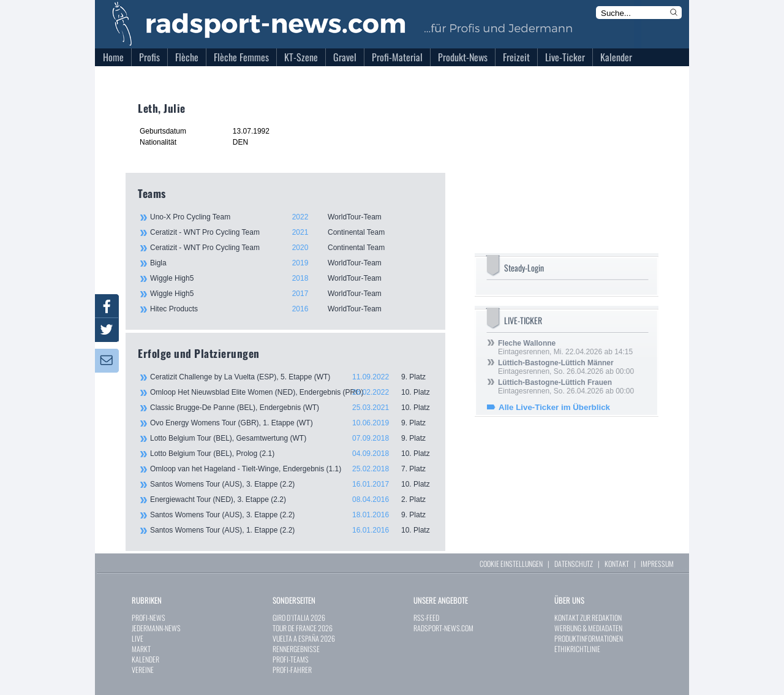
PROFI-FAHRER (292, 670)
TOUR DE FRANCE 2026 (303, 628)
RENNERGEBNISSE (296, 649)
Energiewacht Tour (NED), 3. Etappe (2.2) (292, 499)
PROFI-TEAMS (291, 659)
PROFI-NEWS (149, 617)
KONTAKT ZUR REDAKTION (588, 617)
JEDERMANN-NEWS (156, 628)
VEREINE (143, 670)
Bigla (291, 263)
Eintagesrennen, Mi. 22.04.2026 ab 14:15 (565, 347)
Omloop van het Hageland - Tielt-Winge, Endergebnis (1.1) (292, 469)
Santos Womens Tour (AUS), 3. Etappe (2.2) (292, 484)
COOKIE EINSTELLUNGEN (511, 564)
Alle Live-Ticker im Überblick (554, 407)
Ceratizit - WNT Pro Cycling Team (291, 232)
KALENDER (145, 659)
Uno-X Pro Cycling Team (291, 217)
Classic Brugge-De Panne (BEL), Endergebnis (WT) (292, 408)
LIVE (138, 638)
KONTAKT (617, 564)
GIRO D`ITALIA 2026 (299, 617)
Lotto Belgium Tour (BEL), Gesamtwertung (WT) (292, 438)
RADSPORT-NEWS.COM (443, 628)
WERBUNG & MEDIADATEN (588, 628)
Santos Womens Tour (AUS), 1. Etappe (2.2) (292, 530)
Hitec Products (291, 309)
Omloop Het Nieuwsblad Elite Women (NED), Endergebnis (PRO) (292, 392)
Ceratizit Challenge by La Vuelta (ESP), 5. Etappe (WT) (292, 377)
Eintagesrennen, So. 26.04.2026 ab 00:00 (566, 367)
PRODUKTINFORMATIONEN (589, 638)
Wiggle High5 (291, 278)
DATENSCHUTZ (574, 564)
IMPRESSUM (657, 564)
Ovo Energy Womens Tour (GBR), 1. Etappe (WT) (292, 423)
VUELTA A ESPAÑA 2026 (304, 638)
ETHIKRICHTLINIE (577, 649)
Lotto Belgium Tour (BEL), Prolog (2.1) (292, 454)
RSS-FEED (426, 617)
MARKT (141, 649)
